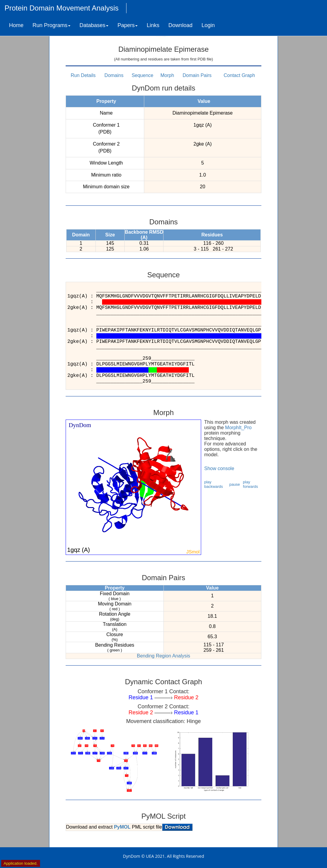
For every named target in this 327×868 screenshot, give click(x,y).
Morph (167, 75)
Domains (114, 75)
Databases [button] (94, 25)
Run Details (83, 75)
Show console (219, 468)
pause (234, 484)
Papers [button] (128, 25)
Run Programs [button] (51, 25)
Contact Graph (239, 75)
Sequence (142, 75)
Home (16, 25)
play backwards (213, 484)
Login (208, 25)
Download (180, 25)
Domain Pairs (197, 75)
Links (153, 25)
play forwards (251, 484)
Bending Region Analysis (163, 656)
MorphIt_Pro (238, 428)
